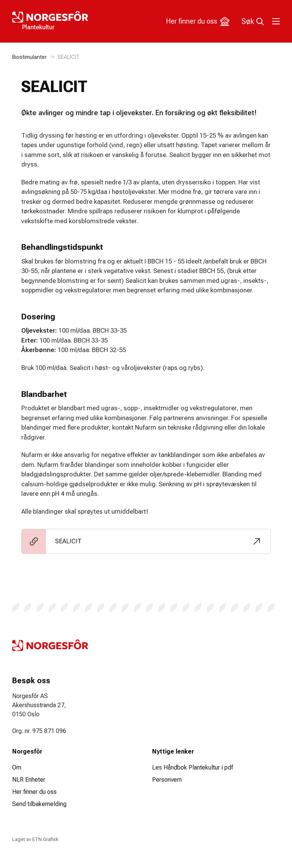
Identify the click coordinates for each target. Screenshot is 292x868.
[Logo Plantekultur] (79, 21)
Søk (253, 21)
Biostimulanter (29, 57)
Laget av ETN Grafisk (35, 839)
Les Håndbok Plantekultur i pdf (193, 767)
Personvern (167, 780)
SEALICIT (69, 57)
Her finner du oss (198, 21)
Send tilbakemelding (39, 804)
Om (17, 767)
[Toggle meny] (275, 21)
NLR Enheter (29, 780)
